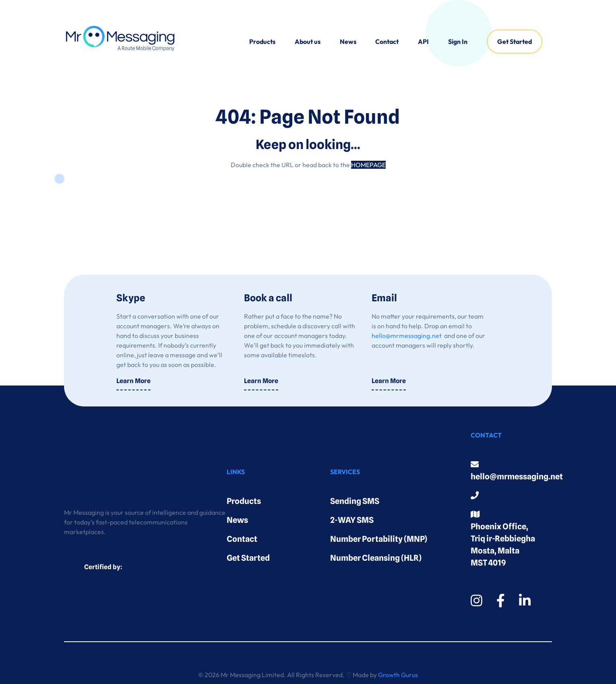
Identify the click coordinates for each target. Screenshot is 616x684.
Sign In (458, 41)
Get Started (515, 41)
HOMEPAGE (368, 165)
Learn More (133, 381)
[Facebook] (501, 600)
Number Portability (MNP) (379, 539)
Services (345, 472)
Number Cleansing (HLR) (376, 558)
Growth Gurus (398, 675)
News (348, 41)
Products (262, 41)
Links (236, 472)
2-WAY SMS (352, 520)
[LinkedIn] (525, 600)
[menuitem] (262, 41)
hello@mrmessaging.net (407, 336)
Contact (387, 41)
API (423, 41)
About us (308, 41)
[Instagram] (476, 600)
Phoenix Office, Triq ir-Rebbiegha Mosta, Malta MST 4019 (503, 539)
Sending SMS (355, 501)
